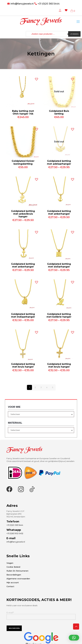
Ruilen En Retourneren (17, 571)
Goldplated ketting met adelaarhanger (59, 162)
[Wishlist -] (65, 12)
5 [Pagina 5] (53, 387)
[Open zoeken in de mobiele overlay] (53, 34)
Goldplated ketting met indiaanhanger (23, 315)
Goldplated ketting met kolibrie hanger (59, 315)
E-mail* (41, 616)
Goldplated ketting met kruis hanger (23, 365)
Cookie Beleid (13, 567)
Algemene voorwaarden (18, 579)
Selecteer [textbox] (15, 414)
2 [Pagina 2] (35, 387)
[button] (36, 78)
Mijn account (13, 582)
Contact (10, 586)
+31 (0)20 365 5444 (49, 4)
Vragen (10, 563)
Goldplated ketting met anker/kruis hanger (23, 214)
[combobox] (41, 414)
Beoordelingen (14, 575)
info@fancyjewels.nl (22, 4)
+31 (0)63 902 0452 (15, 533)
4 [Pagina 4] (47, 387)
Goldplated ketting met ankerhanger (59, 212)
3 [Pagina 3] (41, 387)
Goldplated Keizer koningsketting (23, 162)
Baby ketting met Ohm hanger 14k (23, 112)
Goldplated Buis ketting (59, 112)
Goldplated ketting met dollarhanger (59, 265)
